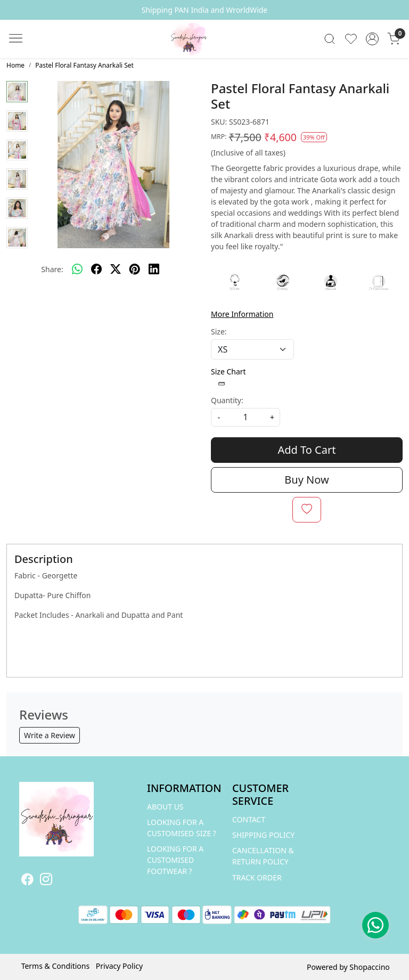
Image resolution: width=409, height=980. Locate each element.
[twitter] (116, 269)
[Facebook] (27, 881)
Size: (219, 332)
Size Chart (228, 377)
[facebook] (96, 269)
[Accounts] (372, 39)
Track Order (257, 877)
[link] (330, 39)
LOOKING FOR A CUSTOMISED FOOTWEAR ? (175, 860)
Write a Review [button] (50, 735)
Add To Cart (307, 450)
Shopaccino (369, 967)
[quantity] (246, 417)
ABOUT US (165, 807)
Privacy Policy (119, 966)
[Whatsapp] (77, 269)
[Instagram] (46, 881)
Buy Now (306, 480)
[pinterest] (135, 269)
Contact (249, 819)
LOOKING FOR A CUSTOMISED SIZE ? (182, 828)
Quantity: (227, 400)
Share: (52, 269)
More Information (242, 314)
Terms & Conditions (56, 966)
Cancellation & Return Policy (263, 856)
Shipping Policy (263, 835)
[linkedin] (154, 269)
